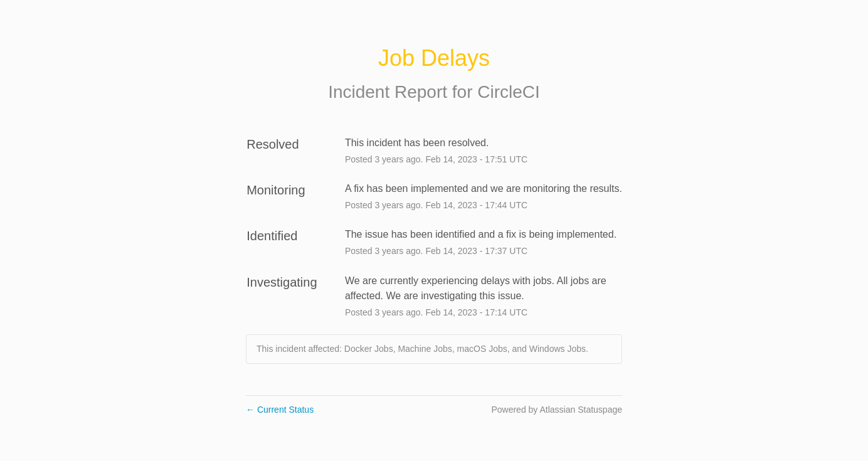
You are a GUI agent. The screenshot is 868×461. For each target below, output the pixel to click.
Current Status (280, 410)
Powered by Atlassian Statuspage (557, 410)
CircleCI (509, 92)
